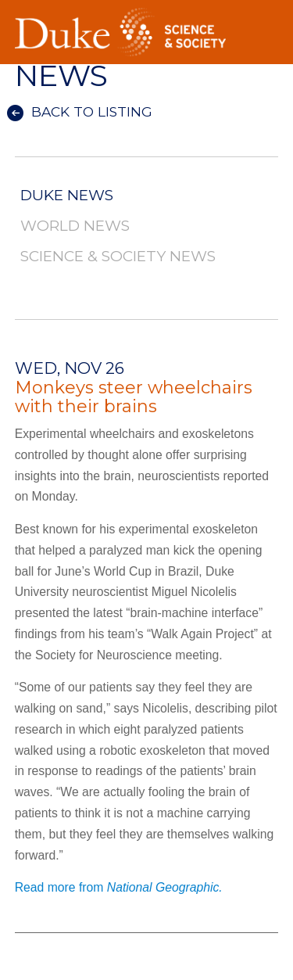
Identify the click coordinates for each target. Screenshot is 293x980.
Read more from (119, 887)
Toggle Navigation (266, 15)
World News (75, 226)
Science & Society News (118, 257)
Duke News (67, 196)
